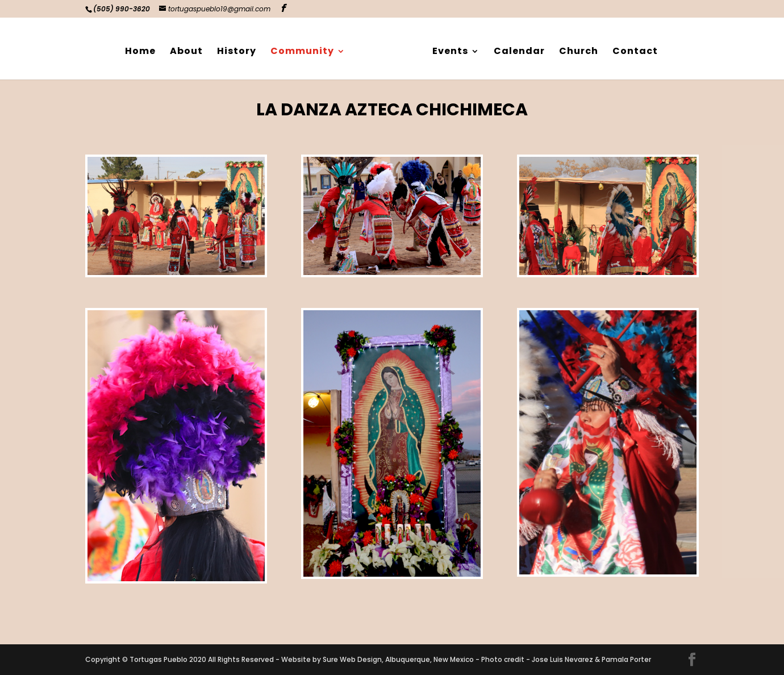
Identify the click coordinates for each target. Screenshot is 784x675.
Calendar (515, 49)
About (190, 49)
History (241, 49)
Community (306, 49)
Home (144, 49)
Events (446, 49)
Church (575, 49)
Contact (631, 49)
